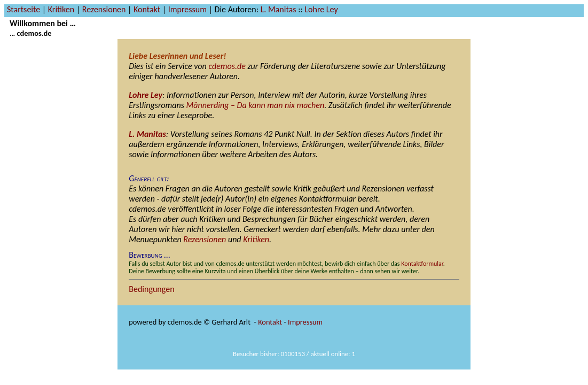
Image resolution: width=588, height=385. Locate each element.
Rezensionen (104, 9)
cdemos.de (227, 66)
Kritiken (61, 9)
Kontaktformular (422, 264)
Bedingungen (151, 289)
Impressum (187, 9)
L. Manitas (279, 9)
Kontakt (147, 9)
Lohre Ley (321, 9)
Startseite (23, 9)
